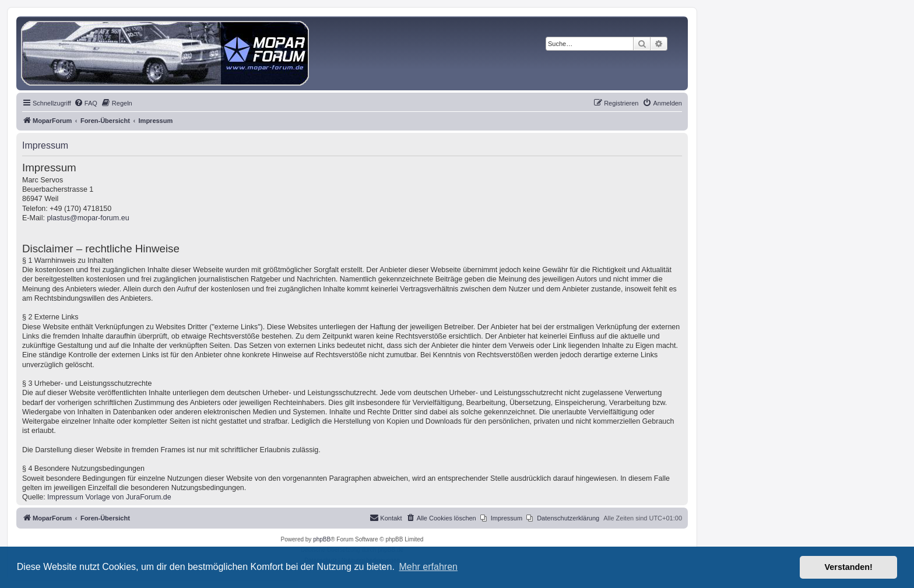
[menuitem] (86, 103)
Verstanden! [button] (849, 567)
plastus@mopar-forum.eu (88, 218)
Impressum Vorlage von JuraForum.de (109, 497)
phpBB (322, 539)
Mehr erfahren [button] (428, 567)
